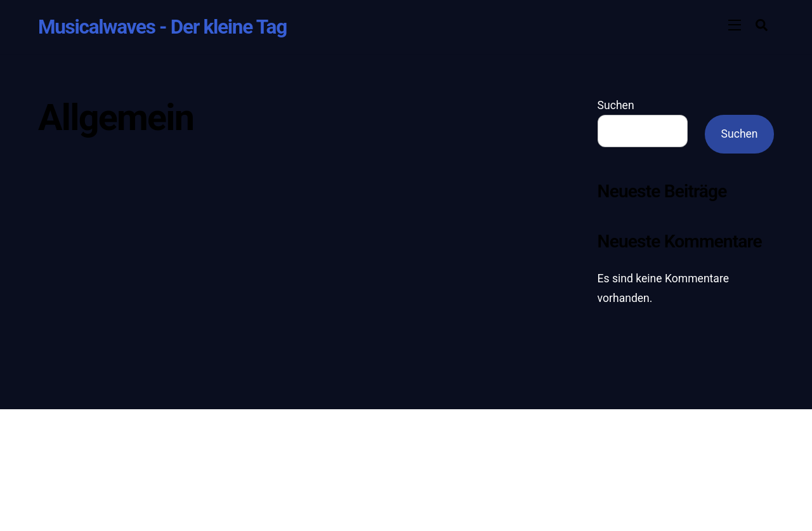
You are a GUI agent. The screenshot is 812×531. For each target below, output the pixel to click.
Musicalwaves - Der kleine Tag (297, 452)
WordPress (298, 468)
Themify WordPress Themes (384, 468)
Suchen (616, 105)
